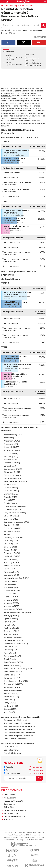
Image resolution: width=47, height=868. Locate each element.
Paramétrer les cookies (27, 837)
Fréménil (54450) (11, 541)
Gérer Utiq (40, 837)
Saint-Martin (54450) (12, 665)
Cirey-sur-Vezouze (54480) (15, 513)
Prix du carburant (11, 813)
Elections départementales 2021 (20, 6)
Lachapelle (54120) (11, 575)
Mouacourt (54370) (12, 606)
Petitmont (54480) (12, 628)
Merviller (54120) (11, 594)
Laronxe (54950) (10, 581)
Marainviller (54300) (12, 591)
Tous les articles (20, 835)
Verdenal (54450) (11, 706)
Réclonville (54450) (12, 647)
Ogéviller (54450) (11, 619)
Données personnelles (11, 837)
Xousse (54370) (10, 709)
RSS (28, 835)
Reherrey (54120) (11, 650)
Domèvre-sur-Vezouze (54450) (17, 522)
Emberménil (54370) (13, 528)
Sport (7, 770)
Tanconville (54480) (20, 30)
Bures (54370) (10, 500)
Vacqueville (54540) (12, 687)
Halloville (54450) (11, 559)
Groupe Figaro (20, 840)
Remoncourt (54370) (12, 656)
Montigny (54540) (11, 600)
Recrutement (35, 835)
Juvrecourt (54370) (12, 572)
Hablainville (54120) (12, 556)
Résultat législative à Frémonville (18, 729)
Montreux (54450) (11, 603)
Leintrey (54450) (11, 584)
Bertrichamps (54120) (13, 478)
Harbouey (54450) (11, 563)
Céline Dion (9, 807)
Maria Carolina (10, 798)
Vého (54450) (9, 700)
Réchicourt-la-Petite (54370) (16, 644)
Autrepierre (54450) (12, 450)
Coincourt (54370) (11, 516)
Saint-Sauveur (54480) (13, 672)
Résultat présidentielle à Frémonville (19, 726)
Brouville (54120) (11, 497)
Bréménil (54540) (11, 494)
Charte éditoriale (31, 833)
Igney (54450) (9, 569)
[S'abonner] (23, 778)
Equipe (21, 833)
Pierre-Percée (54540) (13, 637)
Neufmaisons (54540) (13, 609)
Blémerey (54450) (11, 491)
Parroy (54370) (10, 622)
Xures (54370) (9, 712)
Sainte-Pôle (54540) (12, 675)
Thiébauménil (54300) (13, 684)
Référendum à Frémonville (15, 739)
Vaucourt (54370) (11, 693)
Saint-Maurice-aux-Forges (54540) (18, 669)
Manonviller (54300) (12, 587)
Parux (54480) (10, 625)
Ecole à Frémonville (12, 750)
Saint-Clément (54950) (13, 662)
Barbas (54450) (10, 466)
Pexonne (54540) (11, 634)
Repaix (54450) (10, 659)
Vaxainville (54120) (11, 697)
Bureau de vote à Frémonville (16, 720)
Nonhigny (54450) (11, 616)
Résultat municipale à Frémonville (18, 736)
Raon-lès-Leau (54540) (13, 640)
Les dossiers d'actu (12, 773)
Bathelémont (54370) (13, 469)
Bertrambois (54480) (12, 475)
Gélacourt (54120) (11, 544)
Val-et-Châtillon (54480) (14, 690)
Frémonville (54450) (12, 747)
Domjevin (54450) (11, 525)
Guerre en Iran (10, 804)
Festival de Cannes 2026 (14, 801)
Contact (10, 835)
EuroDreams (9, 820)
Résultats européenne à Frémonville (19, 733)
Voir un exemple (36, 767)
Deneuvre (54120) (11, 519)
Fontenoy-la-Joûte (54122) (15, 538)
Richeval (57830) (8, 33)
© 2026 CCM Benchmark (35, 840)
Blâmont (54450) (11, 488)
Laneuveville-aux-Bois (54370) (16, 578)
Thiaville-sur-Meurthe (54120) (16, 681)
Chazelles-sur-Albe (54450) (15, 506)
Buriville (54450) (10, 503)
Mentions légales (9, 840)
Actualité (8, 767)
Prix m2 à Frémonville (13, 753)
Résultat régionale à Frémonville (17, 723)
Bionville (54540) (11, 485)
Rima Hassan (10, 795)
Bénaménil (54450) (12, 472)
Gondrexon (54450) (12, 553)
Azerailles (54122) (11, 457)
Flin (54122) (8, 534)
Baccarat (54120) (10, 460)
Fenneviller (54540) (12, 531)
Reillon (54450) (10, 653)
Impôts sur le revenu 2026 (15, 810)
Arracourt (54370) (11, 444)
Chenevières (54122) (12, 510)
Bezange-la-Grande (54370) (15, 481)
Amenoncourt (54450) (13, 435)
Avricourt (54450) (11, 453)
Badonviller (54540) (12, 463)
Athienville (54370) (12, 447)
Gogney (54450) (37, 30)
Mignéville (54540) (11, 597)
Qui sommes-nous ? (11, 833)
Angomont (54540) (12, 441)
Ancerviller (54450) (12, 438)
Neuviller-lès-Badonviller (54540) (17, 612)
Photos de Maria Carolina (14, 816)
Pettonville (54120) (12, 631)
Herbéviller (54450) (12, 566)
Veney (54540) (10, 703)
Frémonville (30, 63)
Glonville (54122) (10, 547)
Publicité (41, 833)
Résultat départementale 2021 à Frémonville (14, 57)
